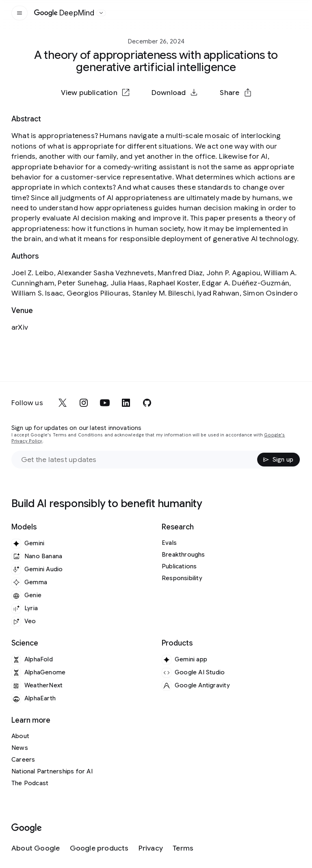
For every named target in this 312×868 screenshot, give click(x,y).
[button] (235, 93)
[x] (63, 403)
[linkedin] (126, 403)
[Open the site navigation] (19, 13)
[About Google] (36, 848)
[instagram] (84, 403)
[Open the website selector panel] (101, 13)
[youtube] (105, 403)
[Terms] (183, 848)
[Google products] (99, 848)
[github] (147, 403)
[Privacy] (151, 848)
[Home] (64, 13)
